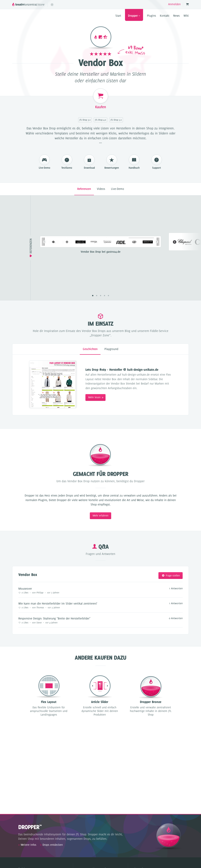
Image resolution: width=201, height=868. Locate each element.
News (176, 16)
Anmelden (174, 4)
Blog (128, 331)
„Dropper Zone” (100, 335)
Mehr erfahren (100, 515)
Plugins (151, 16)
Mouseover (25, 589)
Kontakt (165, 16)
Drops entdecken (51, 845)
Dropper (134, 16)
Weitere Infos (27, 845)
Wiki (186, 16)
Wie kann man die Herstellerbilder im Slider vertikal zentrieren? (58, 604)
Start (118, 16)
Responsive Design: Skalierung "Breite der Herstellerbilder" (54, 618)
